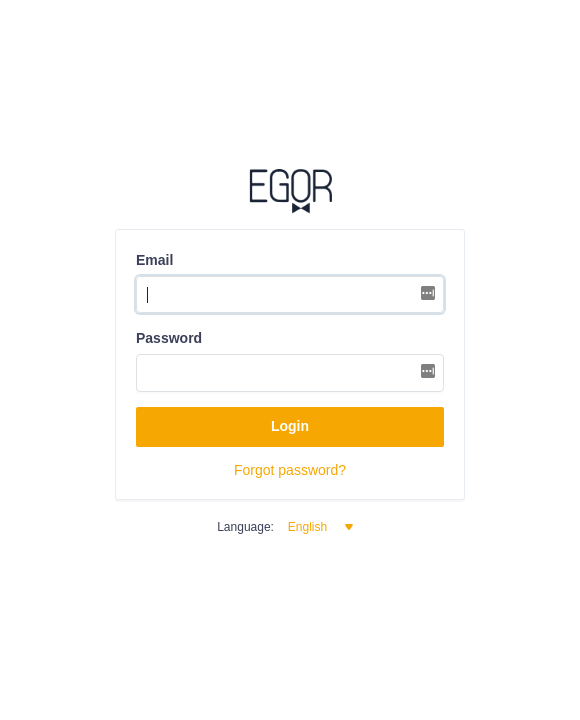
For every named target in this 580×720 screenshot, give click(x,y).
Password (169, 338)
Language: (245, 527)
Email (154, 260)
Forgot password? (290, 470)
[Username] (290, 295)
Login (290, 426)
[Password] (290, 373)
